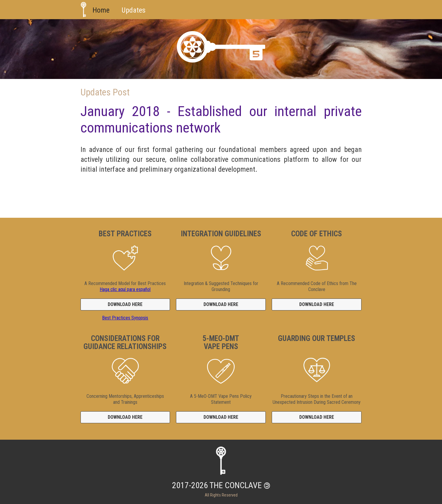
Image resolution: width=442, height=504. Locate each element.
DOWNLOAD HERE (125, 304)
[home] (83, 10)
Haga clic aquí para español (125, 289)
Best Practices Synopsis (125, 318)
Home (101, 10)
